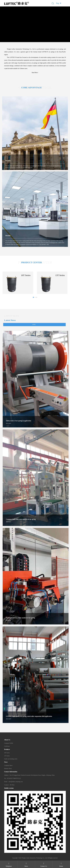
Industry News (8, 769)
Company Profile (9, 743)
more (34, 324)
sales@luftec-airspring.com (16, 782)
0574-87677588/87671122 (14, 778)
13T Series (7, 756)
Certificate (7, 746)
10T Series (7, 753)
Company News (8, 765)
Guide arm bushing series (11, 759)
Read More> (35, 73)
